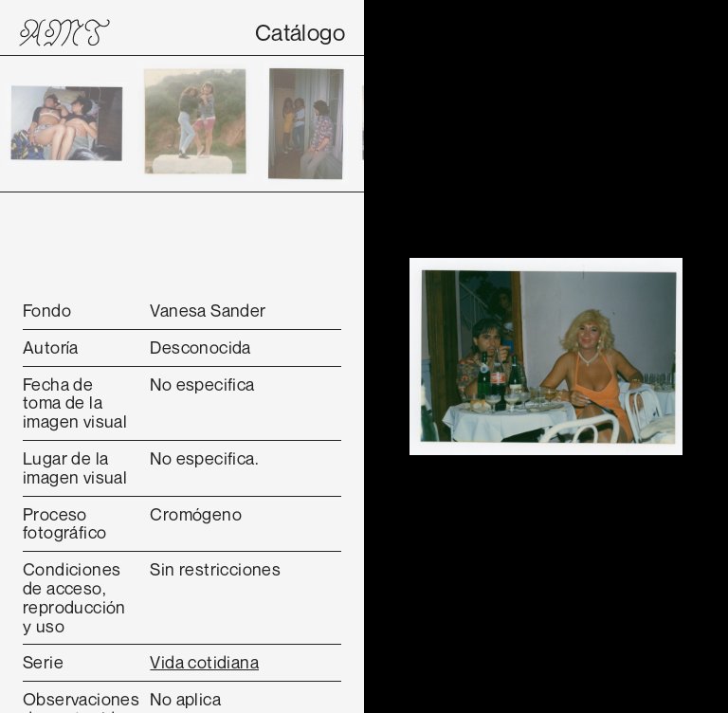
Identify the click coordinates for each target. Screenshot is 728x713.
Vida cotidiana (204, 662)
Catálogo (300, 32)
